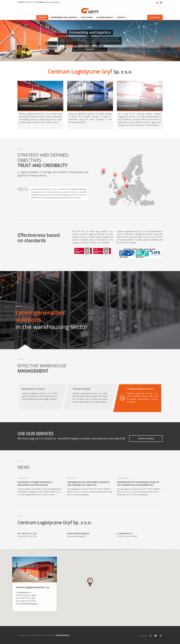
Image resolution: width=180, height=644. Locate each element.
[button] (90, 582)
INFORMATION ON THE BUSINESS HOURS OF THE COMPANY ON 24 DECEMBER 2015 (138, 484)
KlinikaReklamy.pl (63, 635)
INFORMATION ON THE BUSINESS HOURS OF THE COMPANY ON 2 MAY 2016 (88, 484)
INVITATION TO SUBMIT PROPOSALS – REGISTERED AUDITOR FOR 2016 (35, 484)
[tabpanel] (90, 311)
